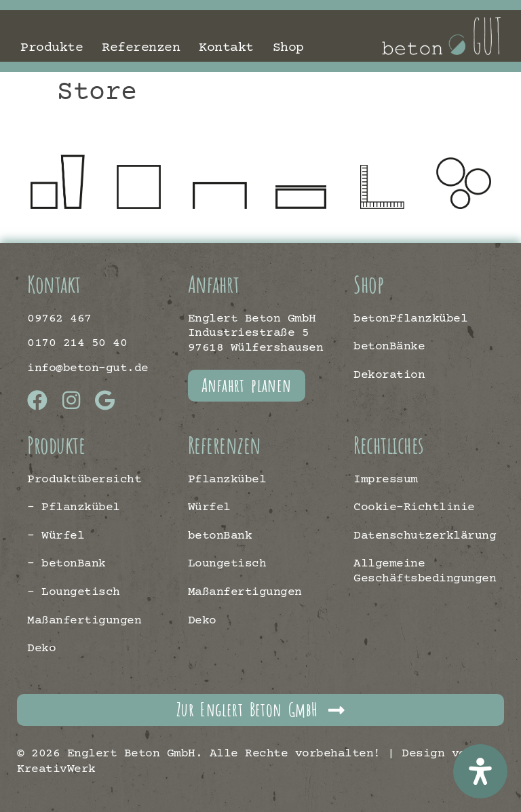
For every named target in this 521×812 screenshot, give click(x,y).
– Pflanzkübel (74, 507)
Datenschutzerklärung (424, 536)
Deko (41, 649)
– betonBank (66, 564)
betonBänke (389, 347)
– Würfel (56, 536)
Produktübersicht (84, 480)
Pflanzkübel (227, 480)
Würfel (209, 507)
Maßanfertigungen (84, 621)
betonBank (220, 536)
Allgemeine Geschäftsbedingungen (424, 571)
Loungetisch (227, 564)
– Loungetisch (74, 592)
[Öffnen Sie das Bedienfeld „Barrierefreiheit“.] (480, 771)
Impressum (386, 480)
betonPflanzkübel (410, 319)
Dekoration (389, 375)
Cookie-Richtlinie (414, 507)
